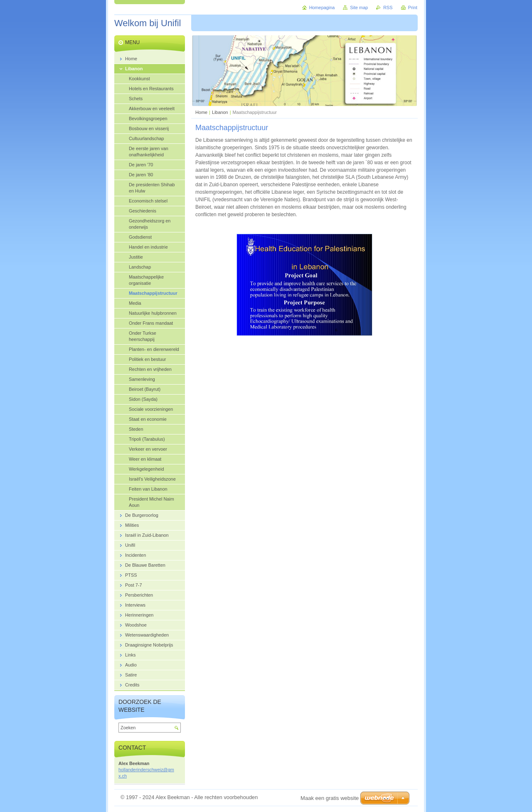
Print (413, 7)
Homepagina (322, 7)
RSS (388, 7)
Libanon (220, 112)
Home (201, 112)
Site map (359, 7)
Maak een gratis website (330, 798)
